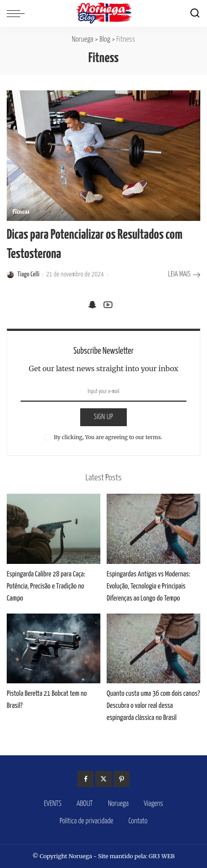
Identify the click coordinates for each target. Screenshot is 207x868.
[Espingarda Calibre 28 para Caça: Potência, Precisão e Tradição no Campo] (54, 529)
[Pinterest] (121, 779)
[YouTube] (108, 305)
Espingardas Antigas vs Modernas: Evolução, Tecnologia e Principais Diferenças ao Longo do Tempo (149, 586)
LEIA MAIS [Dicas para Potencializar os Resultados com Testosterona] (184, 275)
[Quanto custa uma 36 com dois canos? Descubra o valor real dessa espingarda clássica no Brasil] (153, 649)
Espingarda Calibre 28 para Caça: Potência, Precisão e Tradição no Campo (46, 586)
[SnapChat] (92, 305)
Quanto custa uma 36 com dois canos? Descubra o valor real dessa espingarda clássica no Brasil (153, 706)
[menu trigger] (18, 13)
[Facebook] (86, 779)
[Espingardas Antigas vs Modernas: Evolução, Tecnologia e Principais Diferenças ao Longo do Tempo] (153, 529)
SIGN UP (103, 417)
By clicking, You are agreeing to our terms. (108, 437)
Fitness (21, 212)
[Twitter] (103, 779)
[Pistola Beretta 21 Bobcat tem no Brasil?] (54, 649)
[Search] (195, 13)
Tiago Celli (28, 275)
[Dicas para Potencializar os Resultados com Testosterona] (103, 156)
